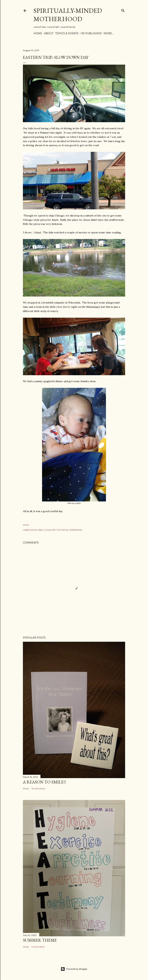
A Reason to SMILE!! (44, 782)
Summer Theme (40, 940)
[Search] (123, 10)
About (49, 33)
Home (38, 33)
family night (37, 530)
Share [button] (26, 525)
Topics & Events (67, 33)
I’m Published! (91, 33)
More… (109, 33)
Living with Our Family (56, 530)
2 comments (38, 947)
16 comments (38, 788)
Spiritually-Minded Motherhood (68, 15)
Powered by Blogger (74, 969)
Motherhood (76, 530)
